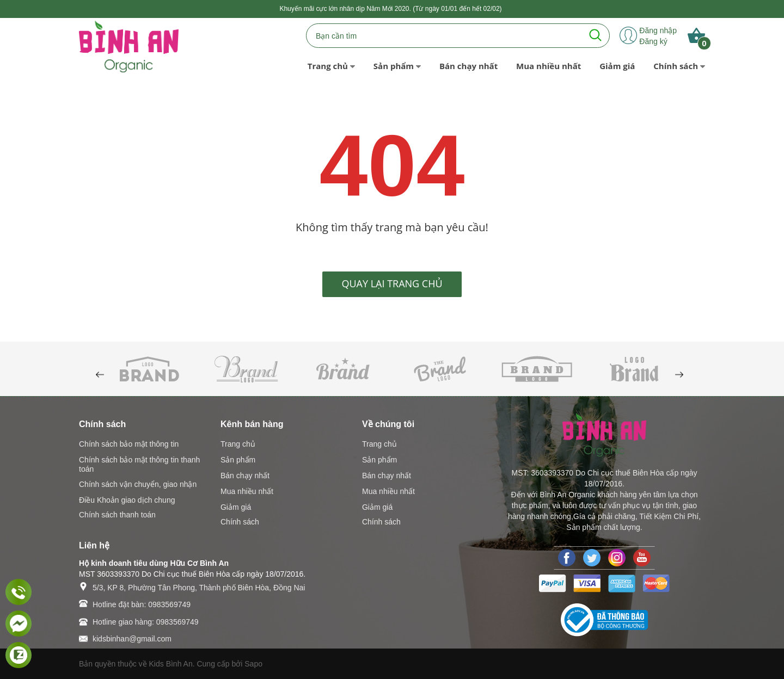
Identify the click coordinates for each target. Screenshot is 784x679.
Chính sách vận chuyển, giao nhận (138, 484)
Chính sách (240, 522)
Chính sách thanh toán (117, 515)
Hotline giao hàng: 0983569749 (146, 622)
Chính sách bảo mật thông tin (129, 444)
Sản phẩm (238, 460)
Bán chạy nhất (245, 476)
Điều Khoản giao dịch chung (127, 500)
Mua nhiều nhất (247, 491)
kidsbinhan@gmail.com (132, 639)
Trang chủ (238, 444)
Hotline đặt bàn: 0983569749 (142, 604)
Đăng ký (653, 41)
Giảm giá (236, 507)
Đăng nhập (658, 30)
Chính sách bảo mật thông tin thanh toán (139, 464)
